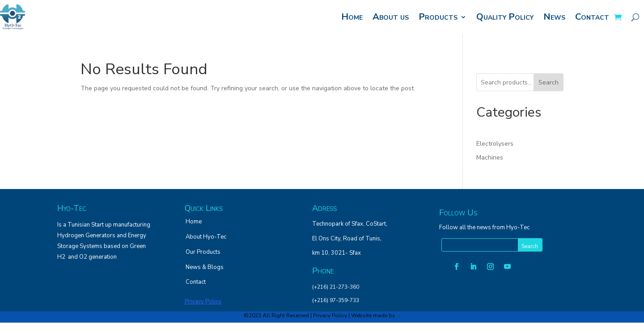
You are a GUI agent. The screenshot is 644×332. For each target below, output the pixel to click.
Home (352, 17)
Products (438, 17)
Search (549, 82)
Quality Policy (505, 17)
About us (391, 17)
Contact (592, 17)
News (554, 17)
